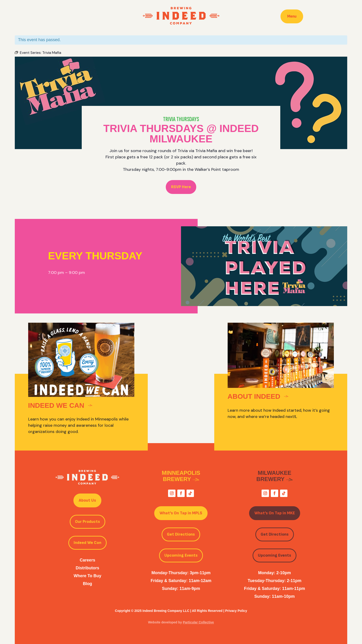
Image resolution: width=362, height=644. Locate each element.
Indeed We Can (87, 543)
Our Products (87, 522)
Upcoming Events (181, 555)
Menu (292, 16)
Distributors (87, 568)
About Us (87, 500)
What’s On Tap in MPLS (181, 513)
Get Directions (181, 534)
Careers (87, 560)
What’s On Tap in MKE (275, 513)
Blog (87, 584)
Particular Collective (198, 622)
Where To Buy (87, 576)
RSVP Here (181, 187)
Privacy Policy (236, 611)
